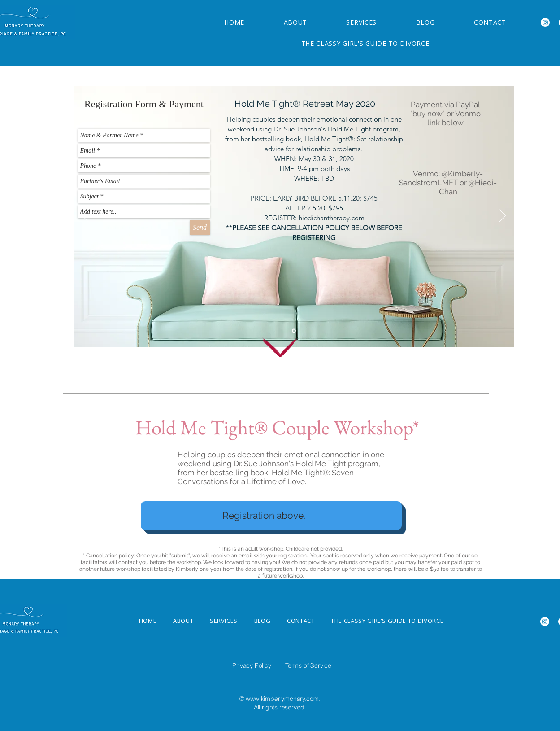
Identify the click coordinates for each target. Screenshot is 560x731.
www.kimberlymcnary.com (282, 699)
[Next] (502, 216)
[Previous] (85, 216)
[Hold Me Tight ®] (294, 331)
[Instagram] (545, 22)
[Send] (200, 228)
